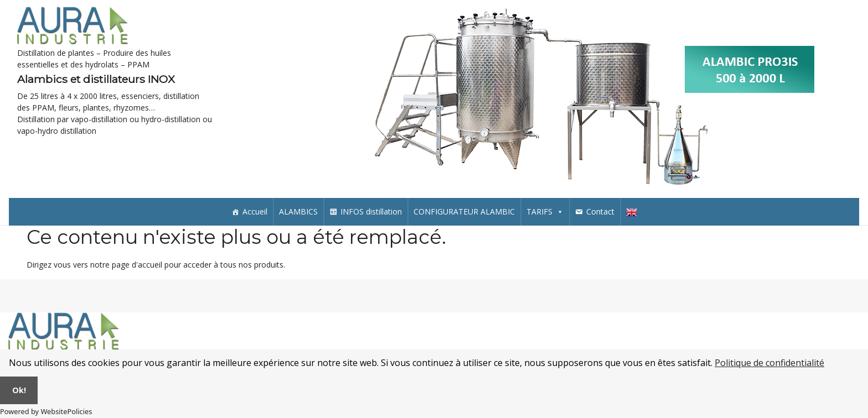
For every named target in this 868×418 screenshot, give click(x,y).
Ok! (19, 390)
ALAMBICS (298, 211)
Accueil (255, 211)
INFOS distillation (371, 211)
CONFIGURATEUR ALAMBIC (464, 211)
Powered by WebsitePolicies (46, 411)
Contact (600, 211)
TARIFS (545, 211)
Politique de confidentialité (769, 363)
